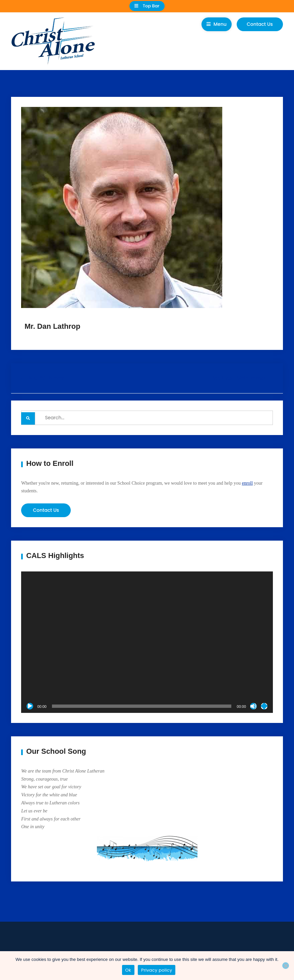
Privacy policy (157, 970)
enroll (247, 483)
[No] (286, 966)
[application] (147, 642)
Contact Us (260, 24)
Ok (128, 970)
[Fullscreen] (264, 706)
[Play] (30, 706)
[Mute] (253, 706)
